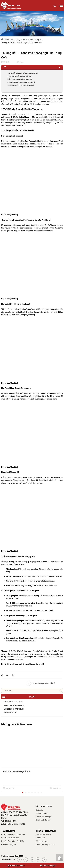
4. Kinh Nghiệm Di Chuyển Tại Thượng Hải (21, 82)
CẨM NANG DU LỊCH (13, 702)
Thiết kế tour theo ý (16, 866)
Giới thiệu (39, 810)
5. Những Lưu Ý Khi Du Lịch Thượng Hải (21, 85)
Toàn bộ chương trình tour (46, 845)
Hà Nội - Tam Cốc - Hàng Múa (12, 841)
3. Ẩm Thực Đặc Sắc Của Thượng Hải (20, 79)
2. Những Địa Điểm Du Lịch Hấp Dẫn (19, 76)
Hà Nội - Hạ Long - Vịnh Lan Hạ (13, 834)
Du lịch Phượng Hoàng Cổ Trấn (44, 683)
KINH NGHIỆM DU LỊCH (14, 705)
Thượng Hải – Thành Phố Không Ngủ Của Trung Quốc (22, 43)
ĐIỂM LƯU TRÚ (10, 713)
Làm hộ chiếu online (43, 834)
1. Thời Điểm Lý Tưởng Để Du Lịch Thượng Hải (23, 73)
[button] (23, 792)
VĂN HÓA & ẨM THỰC (14, 709)
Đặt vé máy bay (41, 841)
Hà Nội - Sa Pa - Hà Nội (10, 838)
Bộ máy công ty (42, 813)
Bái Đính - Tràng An (8, 845)
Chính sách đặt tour (43, 820)
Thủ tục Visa (40, 838)
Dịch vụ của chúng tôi (44, 817)
